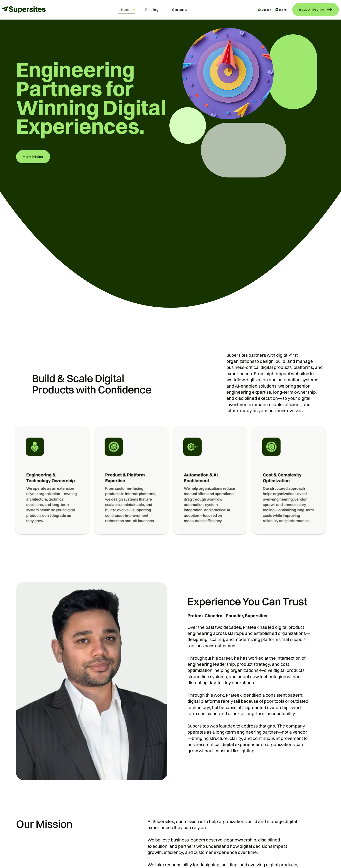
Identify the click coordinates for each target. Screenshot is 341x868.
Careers (180, 10)
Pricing (152, 10)
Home (126, 10)
